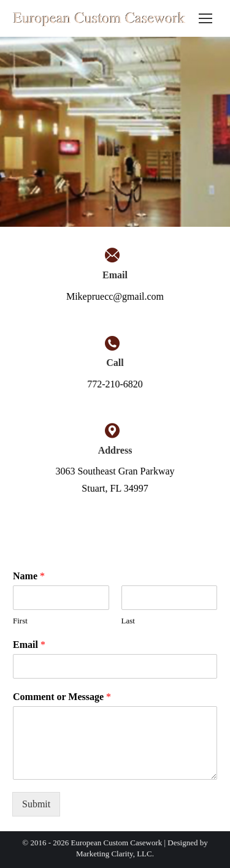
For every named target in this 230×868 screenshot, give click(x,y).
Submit (36, 804)
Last (128, 621)
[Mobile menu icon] (205, 18)
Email (29, 645)
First (20, 621)
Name (29, 576)
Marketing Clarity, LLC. (115, 854)
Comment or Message (62, 697)
